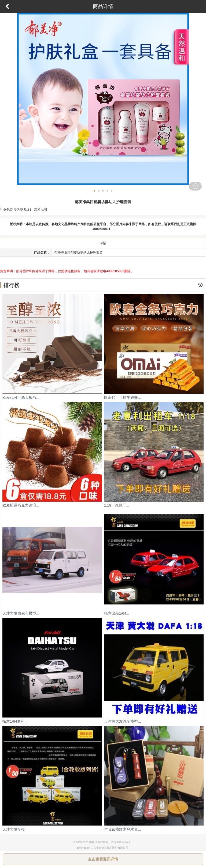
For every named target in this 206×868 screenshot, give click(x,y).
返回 (7, 6)
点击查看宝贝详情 (103, 859)
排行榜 (10, 285)
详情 (103, 243)
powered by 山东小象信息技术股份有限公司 (102, 848)
